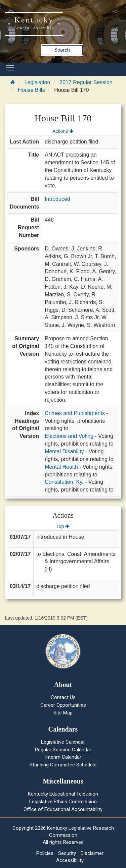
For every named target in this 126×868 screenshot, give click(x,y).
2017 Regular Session (86, 82)
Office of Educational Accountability (63, 809)
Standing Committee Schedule (63, 765)
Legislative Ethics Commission (63, 802)
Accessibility (70, 860)
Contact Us (63, 697)
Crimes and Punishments (75, 413)
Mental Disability (64, 451)
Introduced (57, 199)
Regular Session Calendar (63, 750)
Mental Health (61, 467)
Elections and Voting (69, 436)
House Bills (31, 90)
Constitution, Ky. (64, 482)
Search (62, 50)
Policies (45, 853)
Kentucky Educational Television (63, 794)
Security (67, 853)
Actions (63, 131)
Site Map (63, 713)
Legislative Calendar (63, 742)
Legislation (37, 82)
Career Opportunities (63, 705)
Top (63, 526)
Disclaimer (92, 853)
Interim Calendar (63, 757)
